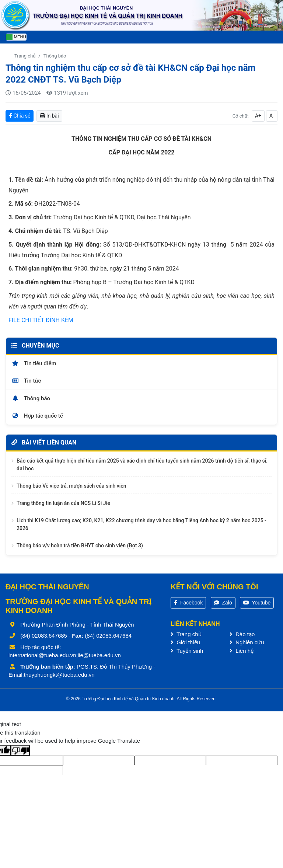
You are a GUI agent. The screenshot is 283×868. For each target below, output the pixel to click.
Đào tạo (242, 634)
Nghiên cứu (247, 642)
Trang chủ (25, 56)
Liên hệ (242, 651)
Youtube (257, 603)
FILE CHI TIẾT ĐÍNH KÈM (41, 320)
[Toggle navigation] (16, 37)
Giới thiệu (185, 642)
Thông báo (55, 56)
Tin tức (26, 381)
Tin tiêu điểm (34, 363)
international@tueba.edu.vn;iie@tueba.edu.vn (65, 655)
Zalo (223, 603)
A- (272, 116)
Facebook (188, 603)
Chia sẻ (20, 116)
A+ (258, 116)
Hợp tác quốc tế (37, 416)
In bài (49, 116)
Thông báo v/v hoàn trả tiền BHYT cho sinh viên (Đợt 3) (80, 545)
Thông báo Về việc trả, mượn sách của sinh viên (71, 486)
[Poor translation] (20, 750)
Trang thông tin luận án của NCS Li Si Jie (63, 503)
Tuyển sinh (187, 651)
